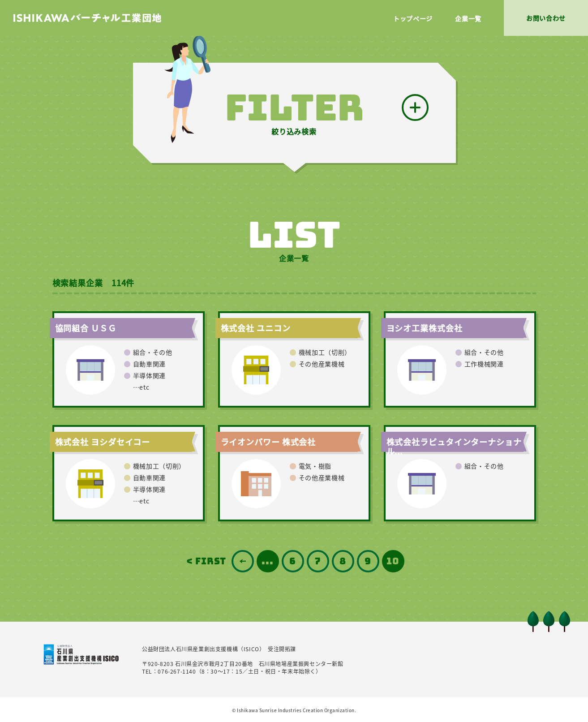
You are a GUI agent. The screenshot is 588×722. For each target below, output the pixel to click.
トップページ (413, 18)
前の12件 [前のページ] (243, 561)
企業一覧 (468, 18)
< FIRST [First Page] (206, 561)
